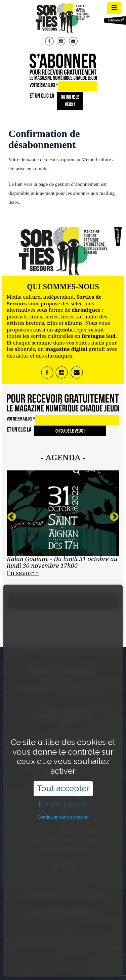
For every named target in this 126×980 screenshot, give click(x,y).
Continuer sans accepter (63, 786)
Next (114, 517)
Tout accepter (63, 758)
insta (62, 42)
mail (74, 42)
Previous (12, 517)
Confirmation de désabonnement (44, 139)
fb (50, 42)
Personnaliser (63, 774)
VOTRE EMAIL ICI (44, 85)
